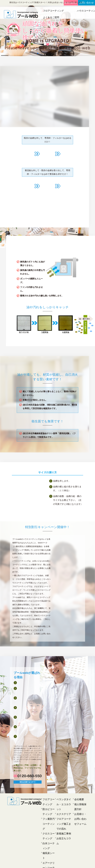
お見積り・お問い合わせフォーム (80, 811)
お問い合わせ (88, 3)
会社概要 (78, 796)
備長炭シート (48, 833)
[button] (38, 53)
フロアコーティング (51, 11)
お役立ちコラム (62, 818)
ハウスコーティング (71, 11)
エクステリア (89, 11)
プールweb (44, 864)
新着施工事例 (62, 815)
